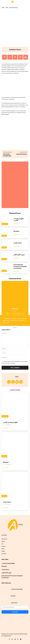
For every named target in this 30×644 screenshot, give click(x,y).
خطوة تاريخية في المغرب (10, 422)
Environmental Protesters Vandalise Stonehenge (20, 266)
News (4, 236)
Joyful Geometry (21, 154)
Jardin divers (18, 243)
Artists (5, 224)
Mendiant (16, 231)
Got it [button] (15, 327)
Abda (17, 377)
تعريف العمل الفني (19, 255)
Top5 (7, 8)
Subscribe (15, 612)
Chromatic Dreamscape (7, 155)
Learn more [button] (6, 322)
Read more (16, 224)
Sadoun (15, 308)
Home (3, 8)
